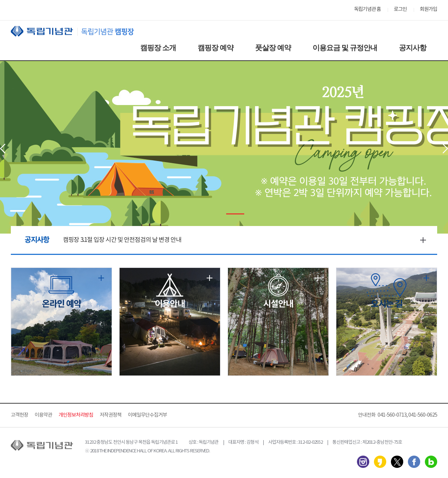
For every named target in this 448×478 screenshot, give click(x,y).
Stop (219, 214)
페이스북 (414, 462)
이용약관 (43, 415)
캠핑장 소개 (158, 48)
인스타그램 (363, 462)
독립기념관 (79, 31)
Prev (3, 149)
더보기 (423, 240)
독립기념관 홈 (367, 9)
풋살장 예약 (273, 48)
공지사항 (413, 48)
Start (208, 214)
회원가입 (428, 9)
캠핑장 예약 (216, 48)
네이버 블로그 (431, 462)
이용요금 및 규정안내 (345, 48)
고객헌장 (20, 415)
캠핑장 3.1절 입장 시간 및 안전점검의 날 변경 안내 (122, 240)
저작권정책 (111, 415)
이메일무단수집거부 (147, 415)
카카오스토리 (380, 462)
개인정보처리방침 (76, 415)
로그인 (400, 9)
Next (445, 149)
